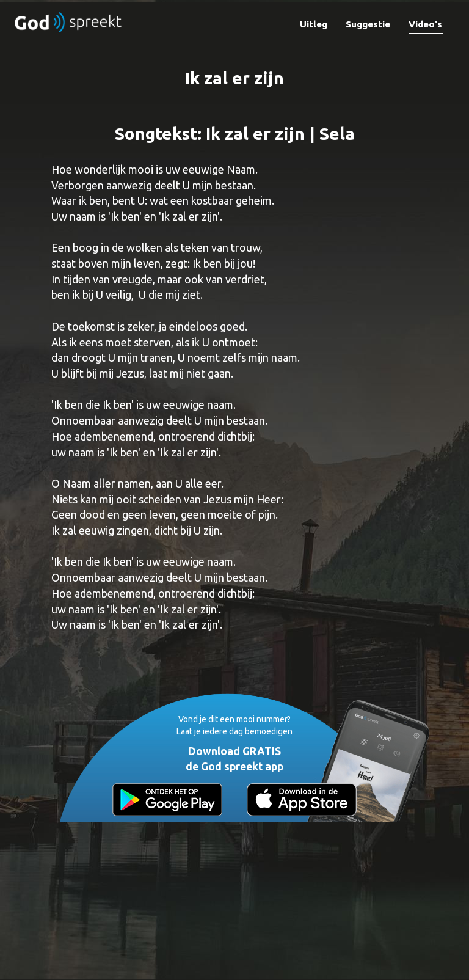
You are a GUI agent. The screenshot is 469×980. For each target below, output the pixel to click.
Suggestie (368, 24)
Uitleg (314, 24)
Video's (425, 24)
